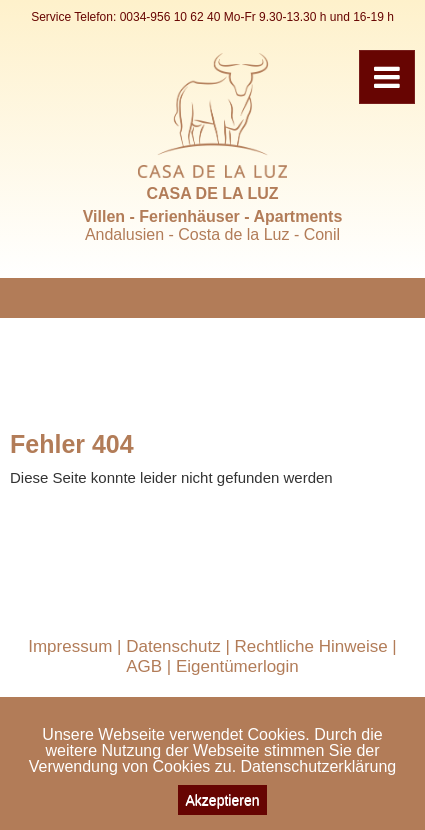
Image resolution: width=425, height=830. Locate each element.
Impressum (70, 646)
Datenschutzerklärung (319, 766)
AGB (144, 666)
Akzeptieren (223, 800)
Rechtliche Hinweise (311, 646)
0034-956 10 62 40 (170, 17)
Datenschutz (173, 646)
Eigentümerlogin (237, 666)
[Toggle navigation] (387, 77)
